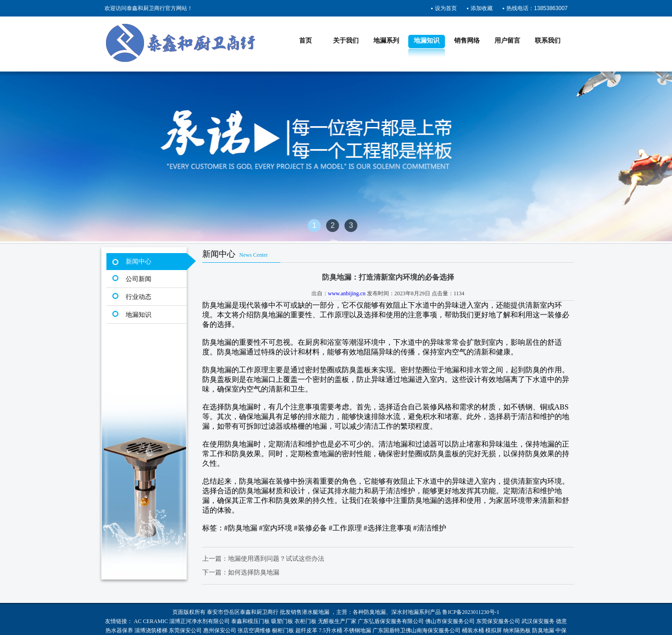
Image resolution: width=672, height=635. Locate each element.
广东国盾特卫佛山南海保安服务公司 (417, 630)
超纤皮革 (306, 630)
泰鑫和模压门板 (250, 621)
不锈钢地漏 (357, 630)
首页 (305, 41)
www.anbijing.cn (347, 293)
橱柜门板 (283, 630)
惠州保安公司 (220, 630)
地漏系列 (386, 41)
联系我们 (548, 41)
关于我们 (346, 41)
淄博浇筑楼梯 (151, 630)
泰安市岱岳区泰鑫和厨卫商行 (243, 612)
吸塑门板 (282, 621)
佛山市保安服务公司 (450, 621)
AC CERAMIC (151, 621)
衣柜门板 (305, 621)
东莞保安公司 (185, 630)
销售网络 (467, 41)
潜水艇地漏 (316, 612)
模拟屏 (494, 630)
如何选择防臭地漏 (254, 572)
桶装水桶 (473, 630)
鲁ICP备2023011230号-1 (471, 612)
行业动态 (139, 297)
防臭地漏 (375, 612)
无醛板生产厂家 (337, 621)
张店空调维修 (254, 630)
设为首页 (446, 8)
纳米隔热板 (517, 630)
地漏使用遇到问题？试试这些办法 (276, 559)
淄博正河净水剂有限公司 (200, 621)
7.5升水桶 (330, 630)
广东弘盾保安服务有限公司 (391, 621)
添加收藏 (482, 8)
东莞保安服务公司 (498, 621)
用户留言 (507, 41)
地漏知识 (427, 41)
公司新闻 (139, 279)
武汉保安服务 (538, 621)
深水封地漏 (405, 612)
